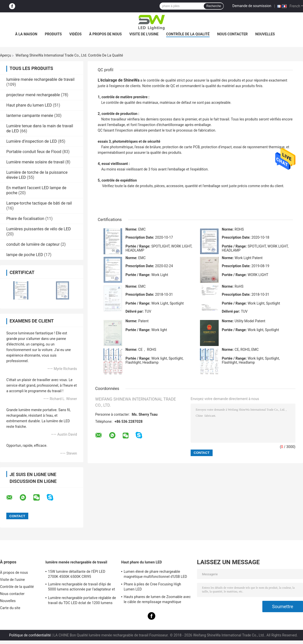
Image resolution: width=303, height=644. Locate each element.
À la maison (26, 34)
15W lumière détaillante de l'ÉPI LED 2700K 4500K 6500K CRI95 (77, 574)
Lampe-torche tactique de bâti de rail (39, 203)
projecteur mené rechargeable (33, 95)
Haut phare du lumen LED (29, 105)
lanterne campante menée (30, 116)
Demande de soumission (252, 6)
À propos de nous (105, 34)
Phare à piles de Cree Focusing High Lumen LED (152, 587)
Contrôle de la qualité (188, 34)
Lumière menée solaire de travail (35, 162)
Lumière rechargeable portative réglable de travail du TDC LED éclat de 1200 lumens (82, 600)
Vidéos (76, 34)
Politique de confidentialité (30, 635)
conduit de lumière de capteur (33, 244)
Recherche (214, 6)
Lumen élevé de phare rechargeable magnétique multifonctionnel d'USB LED (155, 574)
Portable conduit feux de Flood (34, 152)
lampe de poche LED (25, 255)
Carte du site (10, 608)
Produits (53, 34)
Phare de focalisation (25, 219)
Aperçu (6, 55)
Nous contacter (232, 34)
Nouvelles (265, 34)
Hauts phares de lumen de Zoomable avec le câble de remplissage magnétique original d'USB (157, 600)
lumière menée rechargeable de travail (40, 79)
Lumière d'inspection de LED (32, 141)
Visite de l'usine (144, 34)
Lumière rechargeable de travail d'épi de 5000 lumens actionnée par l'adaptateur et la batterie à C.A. (81, 587)
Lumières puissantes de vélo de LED (39, 229)
